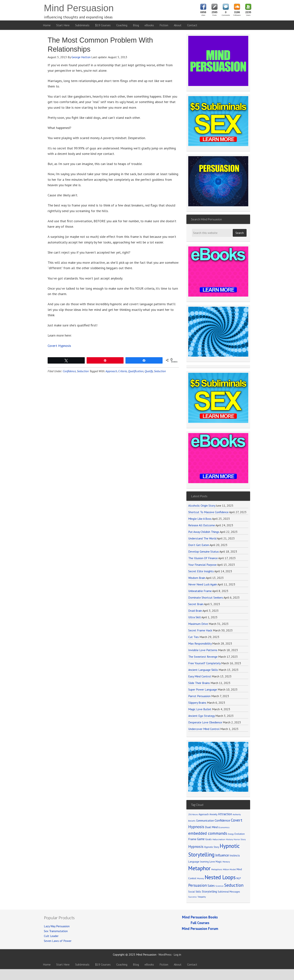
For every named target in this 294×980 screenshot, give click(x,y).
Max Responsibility (200, 643)
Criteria (123, 371)
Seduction (83, 371)
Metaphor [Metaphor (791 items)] (199, 868)
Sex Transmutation (56, 931)
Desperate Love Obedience (205, 722)
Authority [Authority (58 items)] (237, 814)
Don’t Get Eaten (199, 545)
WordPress (165, 954)
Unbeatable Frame (200, 591)
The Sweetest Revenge (203, 657)
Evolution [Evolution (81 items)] (240, 834)
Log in (177, 954)
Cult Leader (51, 936)
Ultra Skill (195, 617)
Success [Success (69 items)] (192, 897)
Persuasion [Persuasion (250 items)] (198, 885)
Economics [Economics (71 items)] (224, 827)
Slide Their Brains (199, 683)
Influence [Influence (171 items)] (222, 855)
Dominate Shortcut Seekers (206, 597)
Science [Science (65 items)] (219, 886)
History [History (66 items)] (229, 839)
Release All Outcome (202, 525)
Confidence (69, 371)
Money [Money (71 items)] (201, 878)
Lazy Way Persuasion (57, 926)
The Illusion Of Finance (203, 558)
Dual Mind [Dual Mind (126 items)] (211, 827)
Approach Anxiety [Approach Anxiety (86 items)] (208, 814)
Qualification (136, 371)
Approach (111, 371)
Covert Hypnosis (59, 346)
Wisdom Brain (197, 578)
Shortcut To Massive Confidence (208, 512)
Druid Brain (195, 611)
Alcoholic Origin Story (202, 505)
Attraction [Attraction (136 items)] (225, 814)
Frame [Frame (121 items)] (192, 839)
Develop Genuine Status (204, 551)
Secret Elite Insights (201, 571)
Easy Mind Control (200, 676)
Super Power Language (203, 689)
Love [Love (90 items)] (212, 862)
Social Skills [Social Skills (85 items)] (195, 892)
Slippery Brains (197, 703)
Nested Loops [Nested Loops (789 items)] (220, 877)
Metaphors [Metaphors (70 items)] (217, 869)
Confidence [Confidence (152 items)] (222, 820)
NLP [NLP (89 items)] (239, 878)
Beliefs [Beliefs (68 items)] (192, 821)
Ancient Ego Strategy (201, 716)
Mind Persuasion (79, 8)
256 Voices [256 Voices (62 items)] (193, 814)
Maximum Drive (198, 624)
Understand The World (202, 538)
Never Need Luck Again (203, 584)
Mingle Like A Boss (200, 519)
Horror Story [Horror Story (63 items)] (240, 839)
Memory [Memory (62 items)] (226, 862)
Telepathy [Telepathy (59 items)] (202, 897)
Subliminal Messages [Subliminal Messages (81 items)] (229, 892)
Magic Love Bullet (200, 709)
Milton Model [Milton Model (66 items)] (229, 869)
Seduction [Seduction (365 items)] (234, 885)
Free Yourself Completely (204, 663)
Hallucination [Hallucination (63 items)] (219, 839)
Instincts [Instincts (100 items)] (235, 855)
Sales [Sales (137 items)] (211, 886)
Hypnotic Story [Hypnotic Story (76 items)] (212, 847)
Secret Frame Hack (200, 630)
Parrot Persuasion (199, 696)
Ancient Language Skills (203, 670)
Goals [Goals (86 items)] (208, 839)
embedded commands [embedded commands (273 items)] (208, 833)
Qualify (149, 371)
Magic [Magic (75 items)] (219, 862)
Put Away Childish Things (204, 532)
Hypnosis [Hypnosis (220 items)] (196, 847)
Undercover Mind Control (204, 729)
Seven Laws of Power (58, 941)
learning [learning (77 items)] (204, 862)
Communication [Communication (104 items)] (205, 821)
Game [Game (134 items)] (201, 839)
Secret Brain (196, 604)
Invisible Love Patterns (203, 650)
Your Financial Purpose (202, 565)
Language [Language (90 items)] (194, 862)
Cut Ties (193, 637)
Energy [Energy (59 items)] (231, 834)
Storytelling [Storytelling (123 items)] (209, 891)
